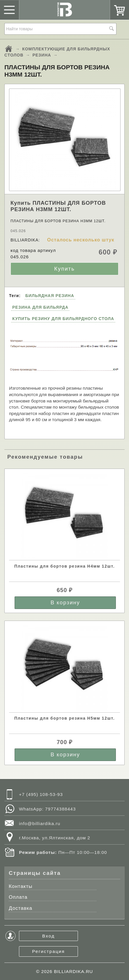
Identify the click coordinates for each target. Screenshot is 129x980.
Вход (49, 936)
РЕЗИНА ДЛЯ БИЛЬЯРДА (40, 307)
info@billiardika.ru (40, 823)
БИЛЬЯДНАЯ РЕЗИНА (50, 296)
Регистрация (48, 951)
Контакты (21, 886)
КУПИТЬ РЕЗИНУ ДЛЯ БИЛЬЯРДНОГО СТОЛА (63, 319)
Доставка (21, 908)
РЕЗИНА (42, 55)
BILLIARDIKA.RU (74, 971)
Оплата (18, 897)
